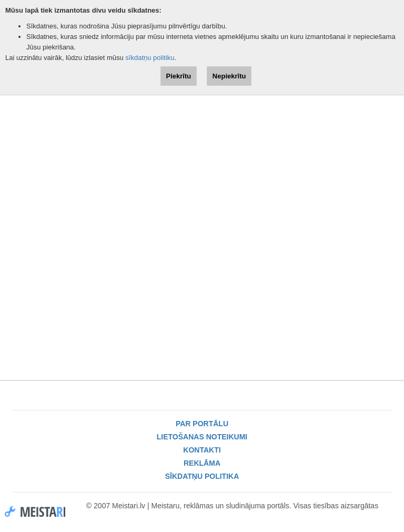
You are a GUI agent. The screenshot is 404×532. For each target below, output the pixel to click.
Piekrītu (179, 76)
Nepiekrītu (229, 76)
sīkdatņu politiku (150, 58)
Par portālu (202, 424)
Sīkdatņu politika (202, 476)
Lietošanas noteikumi (202, 437)
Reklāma (202, 463)
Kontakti (202, 450)
